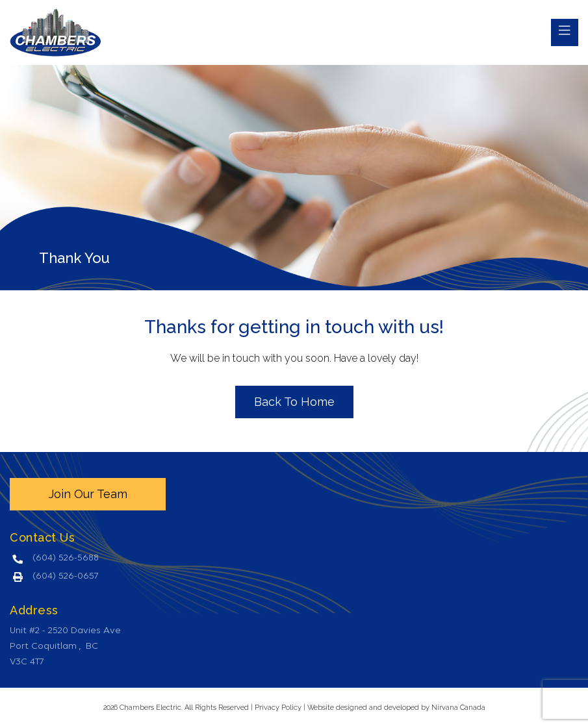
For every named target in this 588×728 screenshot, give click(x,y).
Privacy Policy (278, 708)
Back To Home (294, 402)
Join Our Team (88, 494)
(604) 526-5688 (66, 558)
